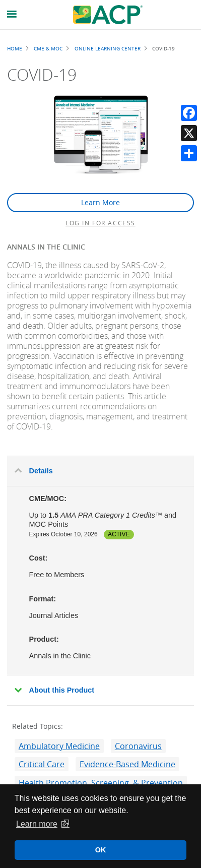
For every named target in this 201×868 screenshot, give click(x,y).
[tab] (100, 471)
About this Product (62, 690)
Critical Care (42, 764)
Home (15, 48)
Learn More (100, 202)
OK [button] (101, 850)
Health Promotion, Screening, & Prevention (101, 783)
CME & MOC (48, 48)
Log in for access (100, 223)
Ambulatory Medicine (59, 746)
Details (41, 471)
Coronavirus (138, 746)
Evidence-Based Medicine (127, 764)
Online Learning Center (108, 48)
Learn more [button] (37, 824)
